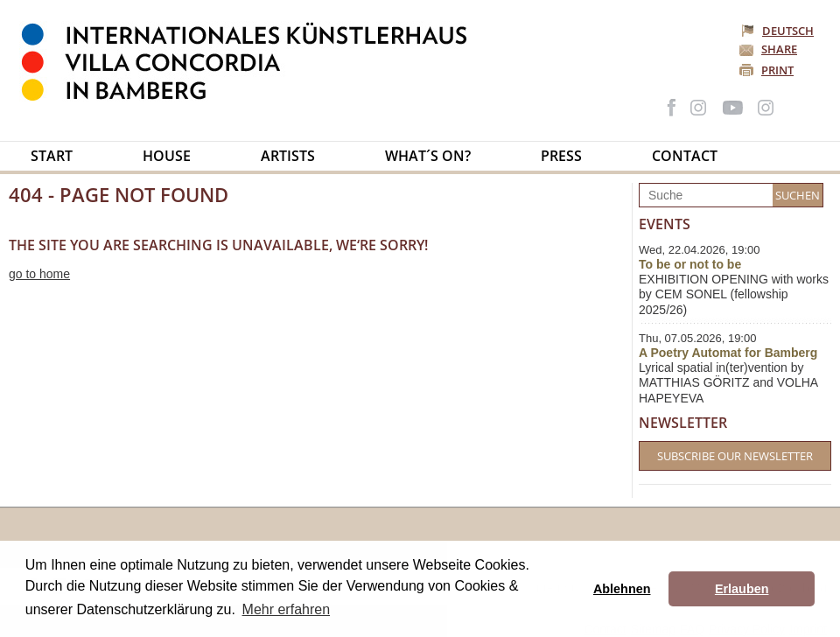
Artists (288, 156)
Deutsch (779, 31)
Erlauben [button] (742, 589)
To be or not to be (690, 264)
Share (779, 49)
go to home (39, 274)
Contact (685, 156)
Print (777, 70)
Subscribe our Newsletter (735, 456)
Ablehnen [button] (622, 589)
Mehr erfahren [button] (287, 609)
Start (52, 156)
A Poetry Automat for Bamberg (728, 353)
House (167, 156)
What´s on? (428, 156)
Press (561, 156)
